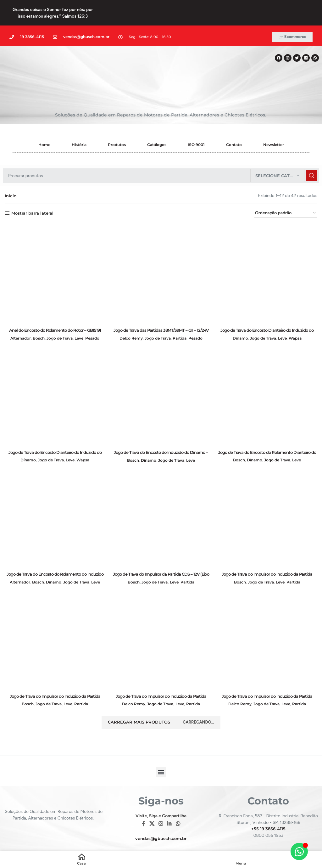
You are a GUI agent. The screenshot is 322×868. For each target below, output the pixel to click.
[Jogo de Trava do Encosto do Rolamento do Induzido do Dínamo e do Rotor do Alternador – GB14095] (55, 504)
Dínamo (237, 322)
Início (11, 180)
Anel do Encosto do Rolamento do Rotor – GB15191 (55, 314)
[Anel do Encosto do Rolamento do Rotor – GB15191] (55, 258)
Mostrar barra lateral (35, 197)
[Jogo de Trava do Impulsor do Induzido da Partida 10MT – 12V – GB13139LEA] (267, 626)
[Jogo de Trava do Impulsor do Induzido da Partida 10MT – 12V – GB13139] (161, 626)
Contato (234, 129)
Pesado (96, 322)
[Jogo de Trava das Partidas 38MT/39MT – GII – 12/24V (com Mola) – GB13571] (161, 258)
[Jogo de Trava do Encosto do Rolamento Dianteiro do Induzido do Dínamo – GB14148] (267, 381)
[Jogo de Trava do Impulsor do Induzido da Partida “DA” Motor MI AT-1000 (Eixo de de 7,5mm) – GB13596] (55, 626)
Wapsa (298, 322)
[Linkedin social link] (169, 811)
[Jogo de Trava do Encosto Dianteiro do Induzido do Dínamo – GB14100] (55, 381)
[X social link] (152, 811)
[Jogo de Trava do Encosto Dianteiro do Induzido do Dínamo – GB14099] (267, 258)
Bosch (37, 322)
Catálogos (157, 129)
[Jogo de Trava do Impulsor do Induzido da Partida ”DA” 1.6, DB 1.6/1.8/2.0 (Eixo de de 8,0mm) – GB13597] (267, 504)
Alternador (17, 322)
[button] (161, 759)
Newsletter (274, 129)
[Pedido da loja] (286, 197)
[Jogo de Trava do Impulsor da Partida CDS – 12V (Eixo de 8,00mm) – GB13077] (161, 504)
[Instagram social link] (161, 811)
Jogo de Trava (60, 322)
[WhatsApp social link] (178, 811)
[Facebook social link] (144, 811)
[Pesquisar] (161, 160)
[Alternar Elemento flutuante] (299, 851)
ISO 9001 (196, 129)
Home (44, 129)
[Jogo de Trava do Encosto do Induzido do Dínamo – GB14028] (161, 381)
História (79, 129)
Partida (182, 322)
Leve (81, 322)
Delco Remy (128, 322)
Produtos (117, 129)
